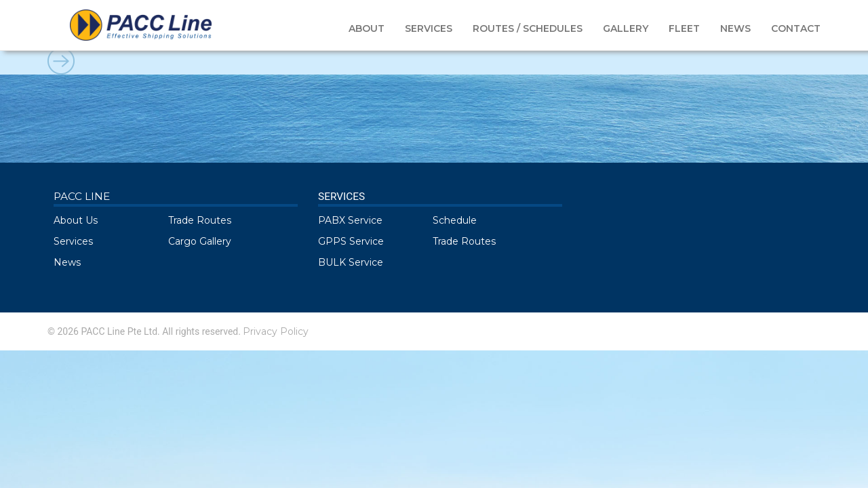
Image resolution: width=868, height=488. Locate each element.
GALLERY (626, 28)
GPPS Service (351, 241)
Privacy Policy (276, 331)
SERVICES (429, 28)
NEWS (735, 28)
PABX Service (350, 220)
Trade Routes (200, 220)
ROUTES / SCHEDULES (528, 28)
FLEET (684, 28)
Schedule (455, 220)
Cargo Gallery (200, 241)
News (67, 262)
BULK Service (351, 262)
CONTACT (796, 28)
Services (73, 241)
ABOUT (367, 28)
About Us (76, 220)
